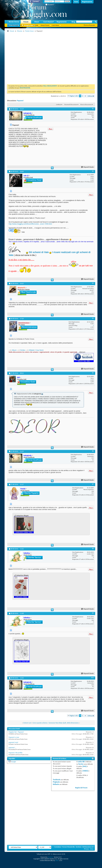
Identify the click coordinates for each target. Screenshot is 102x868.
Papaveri (20, 101)
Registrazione (87, 2)
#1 (93, 109)
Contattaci (58, 847)
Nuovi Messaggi (13, 25)
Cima (92, 849)
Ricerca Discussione (86, 105)
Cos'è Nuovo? (49, 22)
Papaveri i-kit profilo (16, 753)
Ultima (91, 96)
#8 (93, 549)
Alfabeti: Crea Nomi (36, 350)
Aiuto (76, 2)
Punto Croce (29, 31)
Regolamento (62, 22)
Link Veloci (56, 25)
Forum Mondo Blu (69, 847)
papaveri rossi (13, 742)
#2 (93, 171)
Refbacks (56, 784)
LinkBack (59, 105)
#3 (93, 283)
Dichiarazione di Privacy (88, 848)
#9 (93, 613)
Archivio (79, 847)
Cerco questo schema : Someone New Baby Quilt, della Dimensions (56, 723)
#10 (92, 678)
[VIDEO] (85, 771)
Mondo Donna (14, 22)
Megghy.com (27, 25)
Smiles (23, 350)
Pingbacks (56, 782)
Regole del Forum (81, 788)
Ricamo (20, 31)
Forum (26, 22)
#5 (93, 373)
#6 (93, 451)
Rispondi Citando (88, 167)
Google (13, 762)
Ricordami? (50, 5)
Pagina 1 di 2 (74, 96)
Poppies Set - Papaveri (16, 732)
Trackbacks (57, 780)
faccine (81, 764)
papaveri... (12, 748)
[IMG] (85, 766)
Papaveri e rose (14, 737)
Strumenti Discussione (71, 105)
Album (37, 22)
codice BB (81, 762)
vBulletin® (51, 857)
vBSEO (57, 860)
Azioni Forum (45, 25)
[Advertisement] (24, 57)
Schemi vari (27, 723)
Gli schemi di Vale (39, 252)
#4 (93, 318)
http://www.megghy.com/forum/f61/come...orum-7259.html (30, 224)
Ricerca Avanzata (89, 25)
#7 (93, 484)
